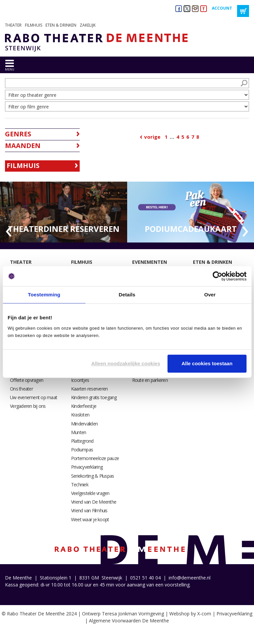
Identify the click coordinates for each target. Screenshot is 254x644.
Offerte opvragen (27, 380)
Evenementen (150, 262)
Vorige (152, 137)
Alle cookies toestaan (207, 363)
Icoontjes (80, 380)
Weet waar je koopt (90, 519)
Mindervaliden (84, 424)
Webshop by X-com (190, 614)
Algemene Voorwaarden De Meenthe (129, 621)
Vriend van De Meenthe (94, 502)
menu (10, 69)
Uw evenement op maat (34, 397)
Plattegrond (82, 441)
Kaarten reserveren (89, 389)
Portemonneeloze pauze (95, 458)
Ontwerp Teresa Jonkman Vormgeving (123, 614)
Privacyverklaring (87, 467)
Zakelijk (88, 25)
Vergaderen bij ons (28, 406)
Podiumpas (82, 450)
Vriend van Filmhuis (89, 510)
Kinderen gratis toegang (94, 397)
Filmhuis (34, 25)
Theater (13, 25)
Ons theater (21, 389)
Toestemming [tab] (44, 295)
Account (222, 8)
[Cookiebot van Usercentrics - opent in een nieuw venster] (217, 276)
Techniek (80, 484)
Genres (18, 134)
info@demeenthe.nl (190, 578)
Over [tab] (210, 295)
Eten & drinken (61, 25)
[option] (64, 212)
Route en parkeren (150, 380)
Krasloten (80, 415)
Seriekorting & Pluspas (93, 476)
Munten (79, 432)
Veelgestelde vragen (90, 493)
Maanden (23, 146)
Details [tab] (127, 295)
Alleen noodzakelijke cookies (126, 363)
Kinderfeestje (84, 406)
